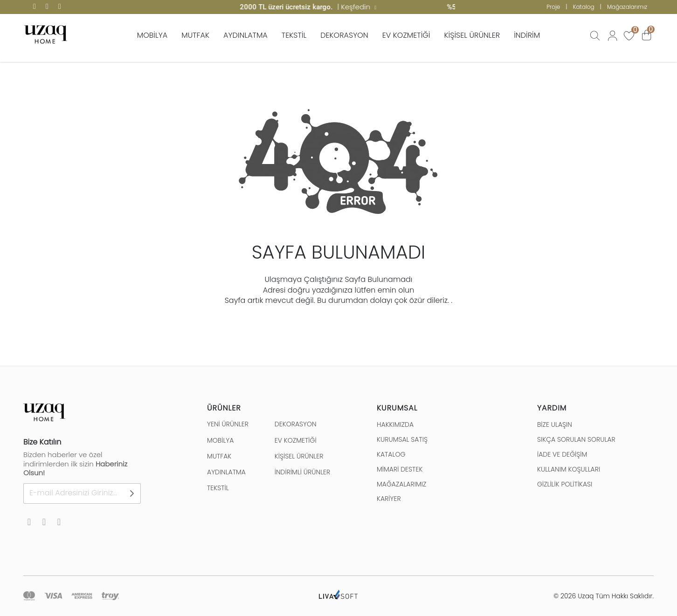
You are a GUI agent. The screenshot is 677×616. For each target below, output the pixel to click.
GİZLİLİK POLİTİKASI (565, 484)
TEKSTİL (294, 35)
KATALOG (391, 454)
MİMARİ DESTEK (400, 469)
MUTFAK (195, 35)
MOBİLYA (152, 35)
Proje (553, 7)
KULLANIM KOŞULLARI (569, 469)
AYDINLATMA (245, 35)
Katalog (584, 7)
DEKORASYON (344, 35)
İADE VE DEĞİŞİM (562, 454)
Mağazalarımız (627, 7)
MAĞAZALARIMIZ (401, 484)
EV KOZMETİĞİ (406, 35)
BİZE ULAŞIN (555, 424)
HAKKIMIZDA (395, 424)
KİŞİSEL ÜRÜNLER (472, 35)
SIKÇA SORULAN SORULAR (576, 439)
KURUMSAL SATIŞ (402, 439)
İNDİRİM (527, 35)
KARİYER (389, 499)
